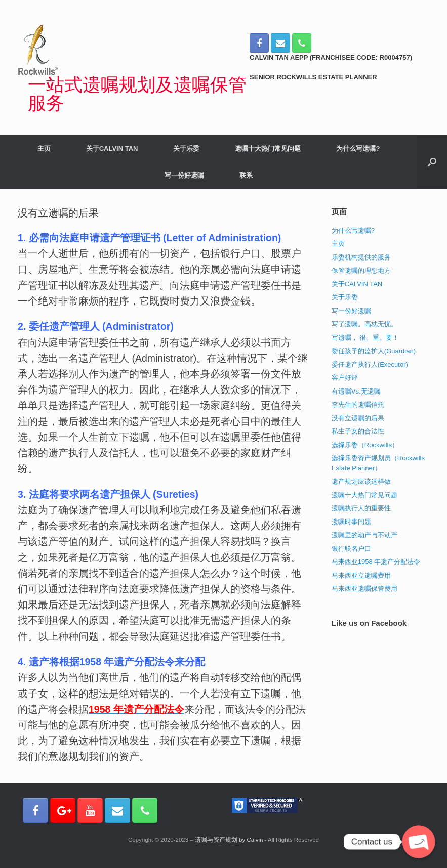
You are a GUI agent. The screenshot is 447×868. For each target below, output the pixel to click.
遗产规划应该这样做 (361, 481)
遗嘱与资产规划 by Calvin (229, 840)
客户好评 (345, 378)
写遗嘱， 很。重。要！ (365, 338)
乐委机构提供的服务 (361, 257)
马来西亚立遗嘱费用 (361, 575)
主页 (44, 148)
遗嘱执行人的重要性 (361, 508)
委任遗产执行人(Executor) (370, 364)
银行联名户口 (351, 549)
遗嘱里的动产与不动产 (364, 535)
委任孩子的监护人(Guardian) (374, 351)
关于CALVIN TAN (112, 148)
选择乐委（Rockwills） (365, 445)
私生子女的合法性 (358, 431)
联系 (246, 175)
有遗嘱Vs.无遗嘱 (356, 391)
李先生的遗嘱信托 (358, 404)
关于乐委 (186, 148)
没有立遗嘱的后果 (358, 418)
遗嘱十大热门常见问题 (268, 148)
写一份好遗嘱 (184, 175)
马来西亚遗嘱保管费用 (364, 589)
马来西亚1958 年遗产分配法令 (376, 562)
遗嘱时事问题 (351, 522)
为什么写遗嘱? (358, 148)
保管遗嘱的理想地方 (361, 270)
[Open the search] (432, 162)
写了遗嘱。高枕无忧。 (364, 324)
